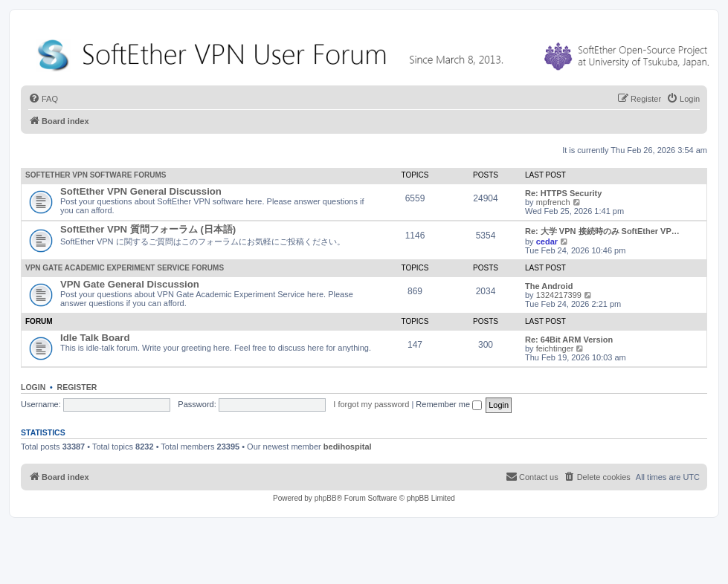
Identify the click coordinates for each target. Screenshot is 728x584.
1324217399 (559, 295)
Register (77, 387)
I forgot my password (371, 404)
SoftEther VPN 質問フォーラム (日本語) (148, 229)
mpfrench (553, 202)
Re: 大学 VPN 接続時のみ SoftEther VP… (602, 231)
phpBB (326, 498)
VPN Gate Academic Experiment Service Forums (125, 268)
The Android (549, 286)
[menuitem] (43, 99)
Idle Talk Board (95, 338)
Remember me (449, 404)
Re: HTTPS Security (563, 193)
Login (33, 387)
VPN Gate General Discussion (130, 284)
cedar (547, 241)
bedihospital (348, 447)
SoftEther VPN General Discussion (141, 191)
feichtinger (555, 348)
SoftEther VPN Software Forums (96, 175)
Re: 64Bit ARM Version (569, 340)
